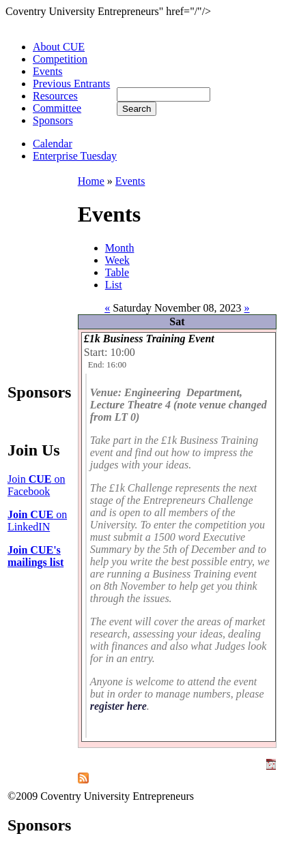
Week (117, 260)
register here (118, 706)
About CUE (59, 47)
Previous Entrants (71, 84)
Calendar (53, 144)
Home (91, 181)
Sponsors (53, 120)
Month (120, 248)
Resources (55, 96)
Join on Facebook (36, 485)
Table (117, 272)
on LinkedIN (37, 521)
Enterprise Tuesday (75, 156)
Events (48, 71)
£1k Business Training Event (149, 339)
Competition (60, 59)
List (114, 285)
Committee (57, 108)
